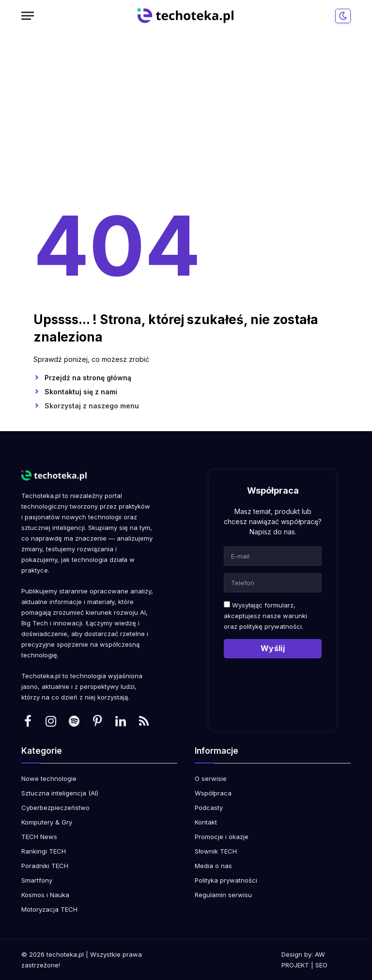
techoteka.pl (65, 954)
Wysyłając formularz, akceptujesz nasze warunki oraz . (265, 616)
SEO (321, 965)
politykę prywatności (271, 626)
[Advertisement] (186, 116)
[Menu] (28, 16)
